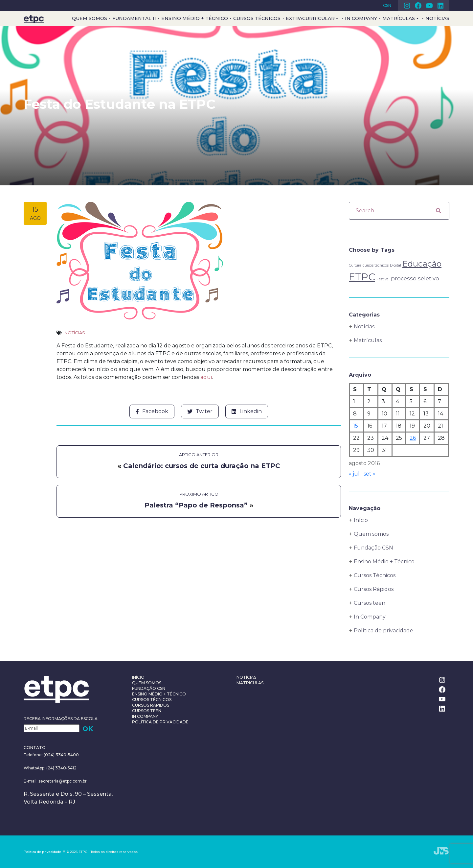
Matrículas (399, 18)
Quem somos (90, 18)
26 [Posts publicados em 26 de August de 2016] (413, 438)
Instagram (407, 6)
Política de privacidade (383, 631)
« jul (354, 474)
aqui (206, 377)
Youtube (429, 6)
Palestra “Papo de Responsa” (196, 504)
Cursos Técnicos (257, 18)
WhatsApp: (34, 768)
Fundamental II (134, 18)
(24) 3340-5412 (61, 768)
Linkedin (440, 6)
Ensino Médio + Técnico (195, 18)
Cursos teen (370, 603)
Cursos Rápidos (374, 589)
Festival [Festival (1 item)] (383, 279)
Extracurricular (310, 18)
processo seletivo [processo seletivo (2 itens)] (415, 278)
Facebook (418, 6)
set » (370, 474)
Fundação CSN (373, 548)
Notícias (437, 18)
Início (361, 520)
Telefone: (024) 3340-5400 (51, 755)
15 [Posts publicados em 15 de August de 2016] (356, 426)
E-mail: (31, 781)
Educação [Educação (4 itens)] (422, 263)
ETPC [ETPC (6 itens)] (362, 277)
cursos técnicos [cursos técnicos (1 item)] (376, 265)
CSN (387, 5)
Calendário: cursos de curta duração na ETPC (202, 465)
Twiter (200, 411)
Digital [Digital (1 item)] (395, 265)
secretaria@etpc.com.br (63, 781)
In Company (361, 18)
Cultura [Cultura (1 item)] (355, 265)
